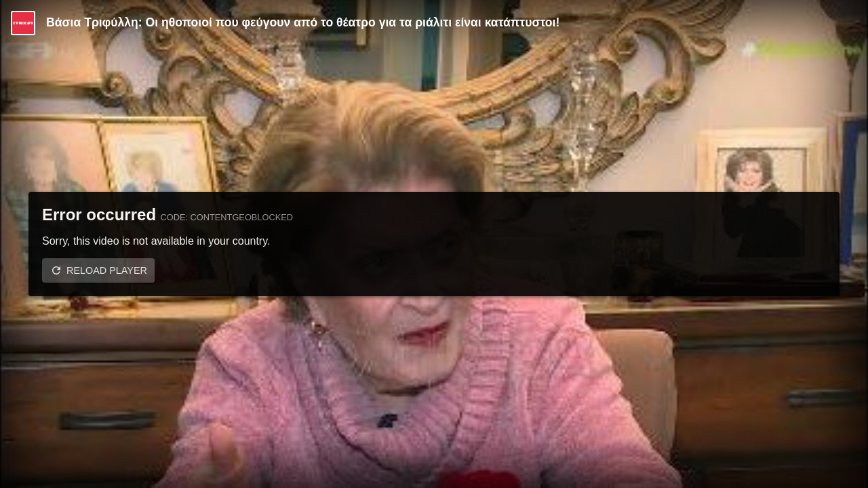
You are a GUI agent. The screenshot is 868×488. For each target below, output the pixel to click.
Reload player (107, 270)
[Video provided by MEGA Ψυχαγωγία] (23, 23)
